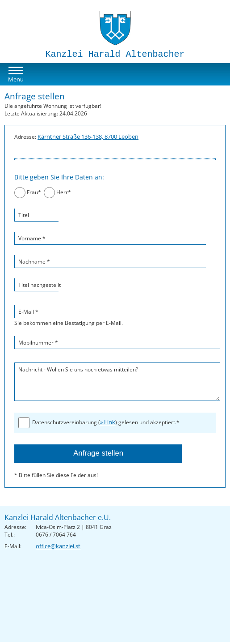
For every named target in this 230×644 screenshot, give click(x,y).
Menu (16, 79)
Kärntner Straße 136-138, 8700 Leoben (88, 136)
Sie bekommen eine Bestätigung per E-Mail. (115, 316)
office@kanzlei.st (58, 546)
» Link (108, 422)
